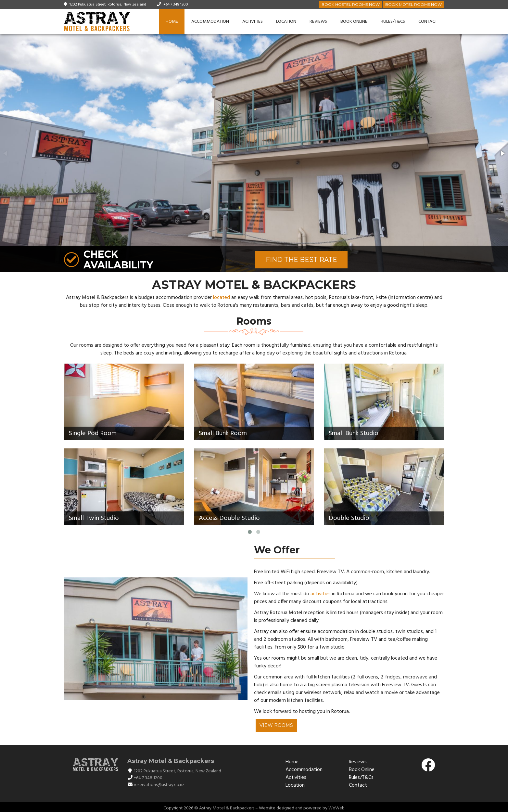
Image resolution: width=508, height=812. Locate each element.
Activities (253, 22)
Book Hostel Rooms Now (351, 4)
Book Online (354, 22)
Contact (428, 22)
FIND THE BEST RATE (301, 260)
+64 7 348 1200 (176, 5)
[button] (502, 153)
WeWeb (337, 808)
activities (321, 594)
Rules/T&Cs (393, 22)
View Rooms (276, 725)
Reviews (318, 22)
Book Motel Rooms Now (413, 4)
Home (172, 22)
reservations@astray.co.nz (159, 785)
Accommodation (210, 22)
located (222, 298)
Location (286, 22)
